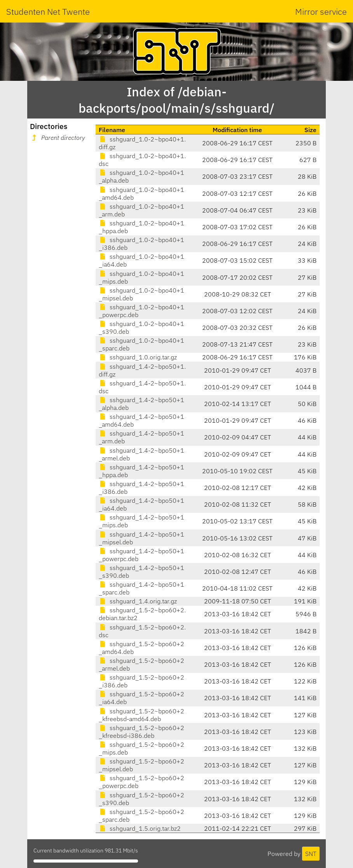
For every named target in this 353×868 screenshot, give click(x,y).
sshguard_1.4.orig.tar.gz (138, 601)
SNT (311, 854)
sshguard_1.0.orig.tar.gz (138, 357)
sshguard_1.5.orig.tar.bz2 (140, 828)
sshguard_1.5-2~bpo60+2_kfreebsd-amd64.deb (142, 715)
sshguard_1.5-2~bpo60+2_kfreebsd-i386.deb (142, 732)
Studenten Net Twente (48, 11)
